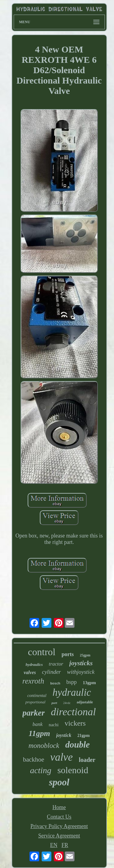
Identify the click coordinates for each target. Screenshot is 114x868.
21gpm (84, 736)
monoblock (44, 746)
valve (61, 757)
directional (73, 712)
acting (41, 770)
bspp (71, 682)
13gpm (89, 683)
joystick (64, 735)
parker (34, 713)
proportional (35, 702)
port (54, 703)
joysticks (81, 663)
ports (67, 654)
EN (54, 845)
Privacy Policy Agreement (59, 826)
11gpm (39, 733)
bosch (55, 684)
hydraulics (34, 664)
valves (30, 672)
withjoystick (81, 672)
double (78, 745)
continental (37, 696)
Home (59, 807)
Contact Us (59, 817)
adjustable (85, 702)
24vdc (67, 703)
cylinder (51, 672)
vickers (75, 723)
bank (38, 724)
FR (65, 845)
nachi (54, 725)
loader (87, 760)
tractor (56, 664)
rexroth (33, 681)
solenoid (73, 770)
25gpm (85, 655)
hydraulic (72, 692)
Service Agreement (59, 836)
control (42, 652)
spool (59, 782)
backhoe (33, 759)
